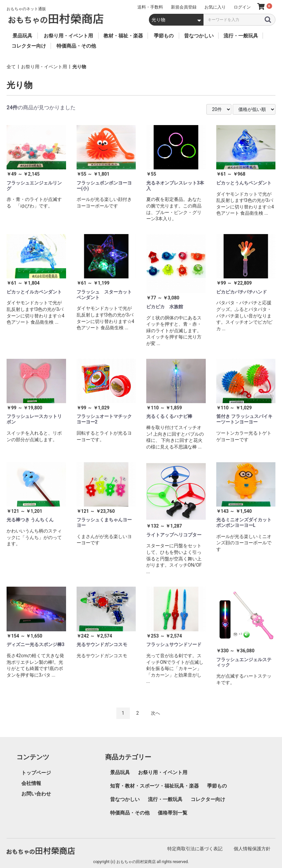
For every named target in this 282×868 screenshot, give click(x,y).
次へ (155, 713)
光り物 (79, 67)
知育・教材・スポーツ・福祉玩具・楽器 (154, 786)
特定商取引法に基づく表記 (195, 849)
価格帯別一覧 (173, 813)
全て (11, 67)
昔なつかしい (125, 799)
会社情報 (31, 783)
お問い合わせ (36, 794)
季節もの (217, 786)
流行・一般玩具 (165, 799)
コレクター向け (208, 799)
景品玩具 (120, 772)
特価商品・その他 (130, 813)
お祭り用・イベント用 (44, 67)
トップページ (36, 773)
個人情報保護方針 (252, 849)
